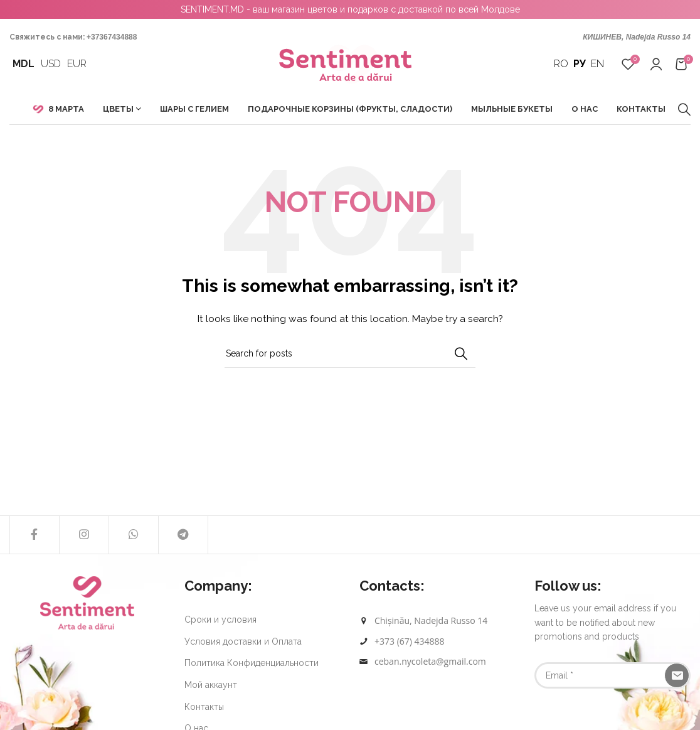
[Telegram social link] (183, 535)
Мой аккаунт (211, 685)
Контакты (204, 707)
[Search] (684, 109)
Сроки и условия (220, 620)
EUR (77, 64)
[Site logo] (350, 63)
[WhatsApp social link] (134, 535)
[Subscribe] (677, 675)
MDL (24, 64)
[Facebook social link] (34, 535)
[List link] (437, 641)
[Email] (612, 675)
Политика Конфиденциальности (252, 663)
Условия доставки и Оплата (243, 641)
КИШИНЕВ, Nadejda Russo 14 (637, 37)
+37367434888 (112, 37)
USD (51, 64)
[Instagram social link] (84, 535)
